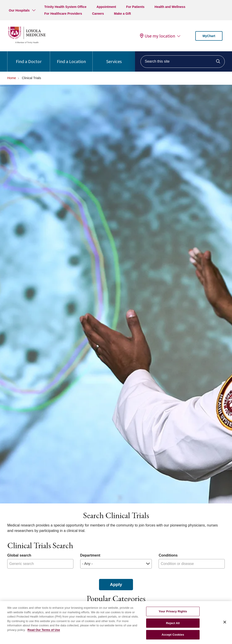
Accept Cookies (173, 638)
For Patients (135, 7)
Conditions (168, 555)
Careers (98, 14)
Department (90, 555)
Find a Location (71, 58)
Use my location (158, 36)
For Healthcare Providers (63, 14)
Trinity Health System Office (65, 7)
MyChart (209, 36)
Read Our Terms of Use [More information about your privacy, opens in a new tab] (44, 633)
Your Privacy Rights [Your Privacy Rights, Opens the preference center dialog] (173, 614)
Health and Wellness (170, 7)
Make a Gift (122, 14)
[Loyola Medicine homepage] (27, 43)
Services (114, 58)
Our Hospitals (19, 10)
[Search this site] (183, 62)
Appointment (106, 7)
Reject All (173, 626)
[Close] (225, 625)
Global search (19, 555)
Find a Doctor (29, 58)
